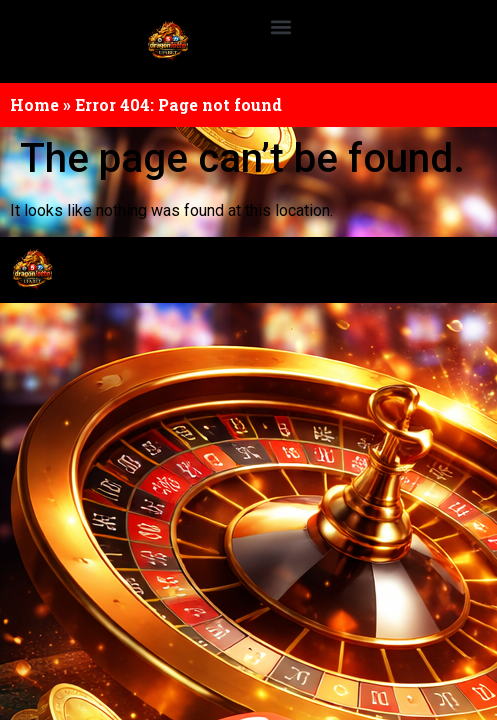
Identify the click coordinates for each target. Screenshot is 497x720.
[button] (281, 26)
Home (34, 104)
